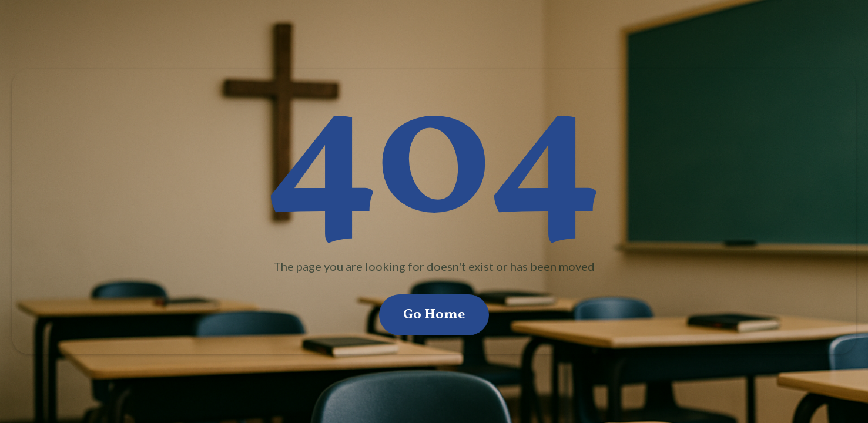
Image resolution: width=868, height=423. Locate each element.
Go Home (434, 315)
